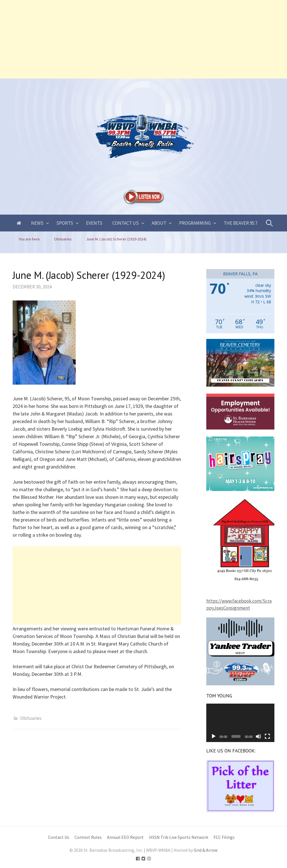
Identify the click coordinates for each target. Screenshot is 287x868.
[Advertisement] (143, 39)
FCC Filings (224, 837)
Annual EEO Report (125, 837)
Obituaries (31, 718)
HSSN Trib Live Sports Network (179, 837)
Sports (65, 223)
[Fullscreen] (267, 736)
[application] (240, 723)
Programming (195, 223)
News (37, 223)
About (159, 223)
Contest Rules (88, 837)
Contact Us (126, 223)
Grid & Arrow (206, 850)
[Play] (214, 736)
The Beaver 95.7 (240, 223)
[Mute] (258, 736)
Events (94, 223)
